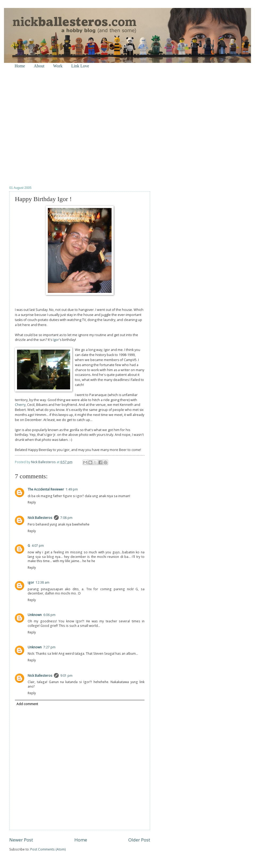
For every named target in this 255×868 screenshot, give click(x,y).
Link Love (80, 66)
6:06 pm (49, 615)
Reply (32, 502)
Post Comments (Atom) (48, 849)
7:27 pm (49, 647)
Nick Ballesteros (40, 518)
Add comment (27, 704)
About (39, 66)
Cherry (20, 405)
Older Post (139, 840)
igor (31, 582)
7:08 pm (66, 518)
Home (20, 66)
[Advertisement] (54, 127)
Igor (56, 340)
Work (58, 66)
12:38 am (42, 582)
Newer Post (21, 840)
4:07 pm (38, 546)
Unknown (35, 615)
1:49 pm (72, 489)
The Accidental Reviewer (46, 489)
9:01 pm (66, 676)
